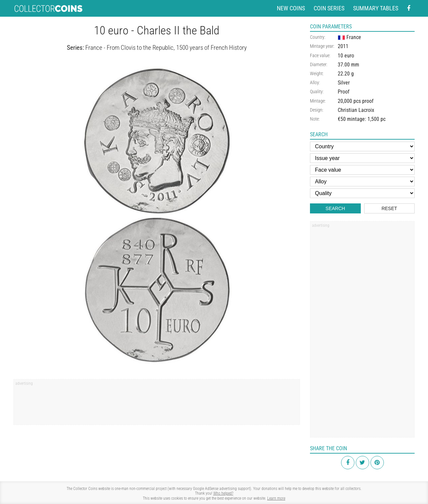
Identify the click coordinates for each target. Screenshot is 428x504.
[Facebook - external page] (409, 9)
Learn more (276, 498)
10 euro (346, 56)
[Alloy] (362, 182)
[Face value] (362, 170)
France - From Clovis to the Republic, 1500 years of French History (166, 48)
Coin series (329, 8)
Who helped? (223, 493)
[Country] (362, 146)
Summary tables (376, 8)
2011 (343, 46)
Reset (389, 208)
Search (335, 208)
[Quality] (362, 193)
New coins (291, 8)
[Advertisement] (157, 404)
